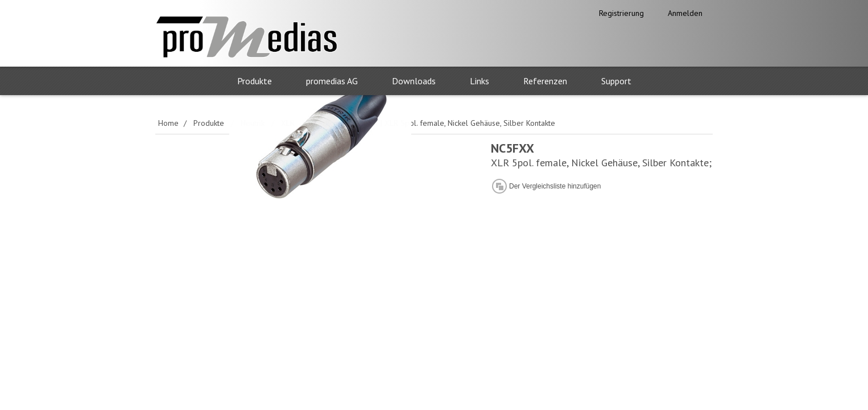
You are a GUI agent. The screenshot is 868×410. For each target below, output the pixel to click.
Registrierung (621, 13)
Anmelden (685, 13)
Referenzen (545, 81)
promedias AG (332, 81)
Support (616, 81)
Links (480, 81)
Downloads (414, 81)
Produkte (255, 81)
